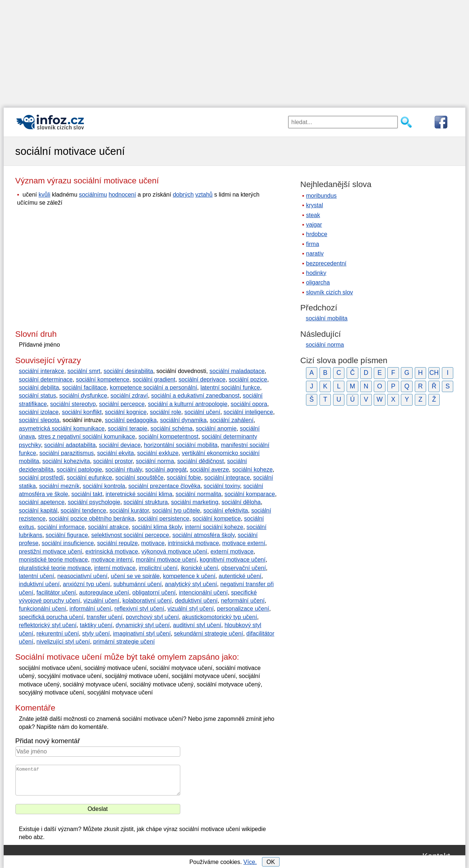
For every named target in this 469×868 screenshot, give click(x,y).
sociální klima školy (157, 527)
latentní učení (37, 576)
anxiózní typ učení (87, 584)
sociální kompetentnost (169, 437)
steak (313, 215)
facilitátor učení (56, 593)
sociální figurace (67, 535)
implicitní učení (158, 568)
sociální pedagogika (131, 420)
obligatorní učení (154, 593)
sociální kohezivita (66, 461)
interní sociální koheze (214, 527)
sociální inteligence (248, 412)
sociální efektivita (226, 511)
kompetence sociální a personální (154, 388)
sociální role (165, 412)
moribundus (321, 196)
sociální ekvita (116, 453)
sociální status (38, 396)
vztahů (204, 195)
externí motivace (232, 552)
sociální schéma (172, 429)
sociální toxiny (222, 486)
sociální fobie (184, 478)
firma (313, 244)
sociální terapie (128, 429)
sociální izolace (39, 412)
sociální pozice (248, 379)
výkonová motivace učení (174, 552)
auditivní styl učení (197, 625)
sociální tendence (83, 511)
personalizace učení (243, 609)
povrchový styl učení (152, 617)
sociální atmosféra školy (203, 535)
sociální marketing (195, 502)
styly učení (96, 634)
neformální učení (243, 601)
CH (434, 373)
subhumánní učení (137, 584)
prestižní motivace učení (51, 552)
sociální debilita (39, 388)
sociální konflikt (82, 412)
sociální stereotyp (73, 404)
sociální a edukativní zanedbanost (195, 396)
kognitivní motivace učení (233, 560)
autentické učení (240, 576)
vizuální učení (101, 601)
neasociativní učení (82, 576)
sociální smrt (84, 371)
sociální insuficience (68, 543)
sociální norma (155, 461)
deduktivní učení (197, 601)
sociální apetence (42, 502)
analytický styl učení (191, 584)
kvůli (44, 195)
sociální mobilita (327, 318)
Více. (250, 862)
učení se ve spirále (135, 576)
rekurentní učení (58, 634)
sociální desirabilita (128, 371)
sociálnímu (93, 195)
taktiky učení (96, 625)
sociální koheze (252, 470)
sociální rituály (123, 470)
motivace (153, 543)
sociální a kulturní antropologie (188, 404)
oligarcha (318, 282)
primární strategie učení (124, 642)
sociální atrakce (108, 527)
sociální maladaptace (237, 371)
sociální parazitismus (67, 453)
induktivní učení (39, 584)
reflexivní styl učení (139, 609)
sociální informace (61, 527)
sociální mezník (59, 486)
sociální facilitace (84, 388)
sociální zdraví (129, 396)
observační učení (244, 568)
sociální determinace (46, 379)
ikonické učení (199, 568)
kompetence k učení (189, 576)
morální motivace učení (166, 560)
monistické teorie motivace (54, 560)
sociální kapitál (38, 511)
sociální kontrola (104, 486)
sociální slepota (39, 420)
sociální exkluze (158, 453)
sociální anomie (216, 429)
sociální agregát (166, 470)
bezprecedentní (326, 263)
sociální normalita (198, 494)
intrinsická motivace (193, 543)
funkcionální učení (43, 609)
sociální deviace (120, 445)
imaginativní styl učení (142, 634)
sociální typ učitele (176, 511)
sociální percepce (122, 404)
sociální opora (249, 404)
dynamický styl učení (143, 625)
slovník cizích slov (329, 292)
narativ (315, 254)
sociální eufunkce (89, 478)
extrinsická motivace (112, 552)
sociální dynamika (183, 420)
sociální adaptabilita (70, 445)
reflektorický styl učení (48, 625)
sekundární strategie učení (209, 634)
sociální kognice (126, 412)
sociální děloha (241, 502)
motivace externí (243, 543)
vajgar (314, 225)
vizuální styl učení (191, 609)
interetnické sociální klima (139, 494)
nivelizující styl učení (63, 642)
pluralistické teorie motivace (55, 568)
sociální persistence (164, 519)
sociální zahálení (232, 420)
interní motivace (115, 568)
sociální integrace (227, 478)
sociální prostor (113, 461)
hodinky (316, 273)
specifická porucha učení (51, 617)
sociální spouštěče (140, 478)
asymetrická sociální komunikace (62, 429)
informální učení (90, 609)
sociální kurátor (129, 511)
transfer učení (105, 617)
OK (271, 862)
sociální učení (202, 412)
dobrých (183, 195)
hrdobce (317, 234)
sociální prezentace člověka (164, 486)
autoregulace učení (104, 593)
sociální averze (209, 470)
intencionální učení (203, 593)
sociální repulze (117, 543)
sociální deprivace (202, 379)
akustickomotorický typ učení (220, 617)
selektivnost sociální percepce (130, 535)
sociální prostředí (41, 478)
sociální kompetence (103, 379)
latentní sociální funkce (230, 388)
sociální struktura (146, 502)
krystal (314, 205)
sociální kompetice (217, 519)
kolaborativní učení (147, 601)
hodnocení (122, 195)
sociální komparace (250, 494)
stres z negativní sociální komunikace (87, 437)
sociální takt (87, 494)
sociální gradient (154, 379)
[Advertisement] (234, 51)
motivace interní (112, 560)
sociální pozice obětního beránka (92, 519)
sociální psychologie (94, 502)
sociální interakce (42, 371)
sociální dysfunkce (83, 396)
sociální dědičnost (201, 461)
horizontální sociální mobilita (181, 445)
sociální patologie (80, 470)
